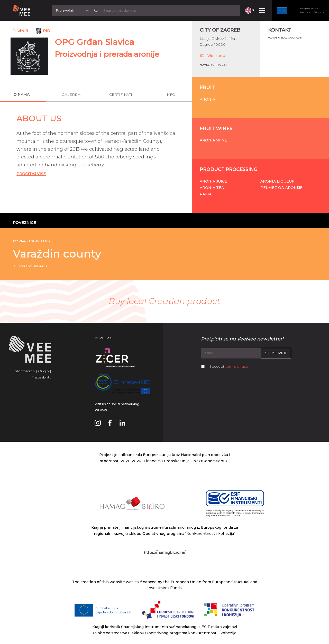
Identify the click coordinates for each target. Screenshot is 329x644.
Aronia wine (213, 140)
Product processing (229, 169)
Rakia (206, 194)
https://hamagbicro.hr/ (164, 553)
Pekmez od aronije (281, 188)
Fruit (207, 88)
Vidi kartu (212, 55)
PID (47, 31)
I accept (229, 366)
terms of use (237, 366)
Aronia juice (213, 181)
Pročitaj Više (31, 174)
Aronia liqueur (277, 181)
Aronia (207, 99)
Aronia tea (212, 188)
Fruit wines (216, 129)
